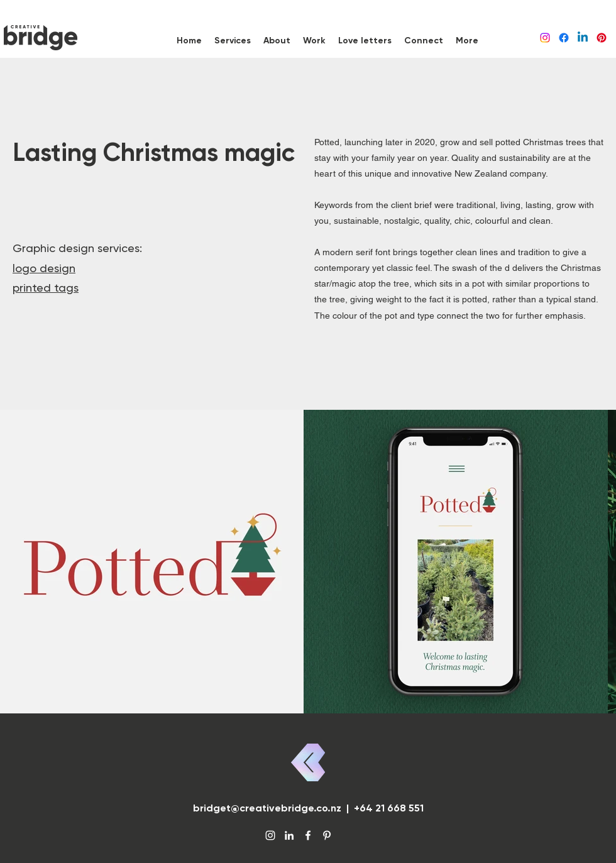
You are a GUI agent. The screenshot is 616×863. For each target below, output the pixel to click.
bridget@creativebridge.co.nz (267, 808)
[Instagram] (545, 38)
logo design (44, 268)
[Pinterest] (602, 38)
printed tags (46, 288)
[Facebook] (564, 38)
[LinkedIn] (583, 38)
